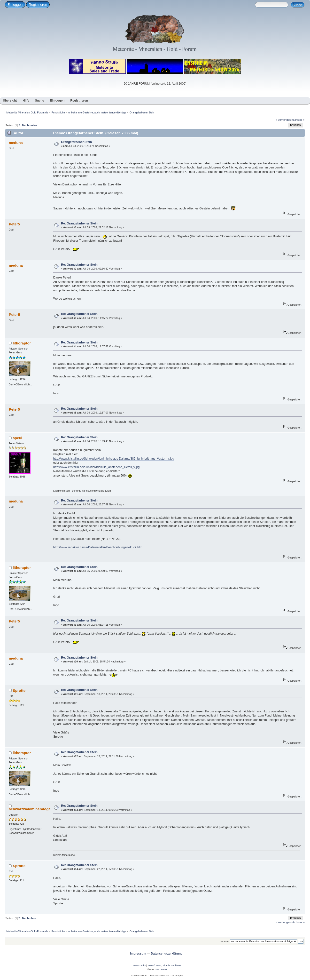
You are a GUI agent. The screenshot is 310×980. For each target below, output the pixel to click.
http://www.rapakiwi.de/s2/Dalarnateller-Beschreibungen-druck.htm (98, 547)
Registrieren (38, 5)
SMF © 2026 (155, 965)
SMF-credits (139, 965)
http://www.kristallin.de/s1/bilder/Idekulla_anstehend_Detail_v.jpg (97, 467)
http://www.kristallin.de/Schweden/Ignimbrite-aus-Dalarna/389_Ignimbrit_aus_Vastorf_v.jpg (114, 459)
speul (18, 438)
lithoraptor (22, 343)
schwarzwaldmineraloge (30, 809)
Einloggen (15, 5)
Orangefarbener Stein (77, 142)
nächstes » (298, 120)
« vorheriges (283, 120)
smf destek (161, 969)
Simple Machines (172, 965)
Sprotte (19, 690)
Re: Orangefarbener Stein (79, 223)
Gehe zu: (225, 941)
